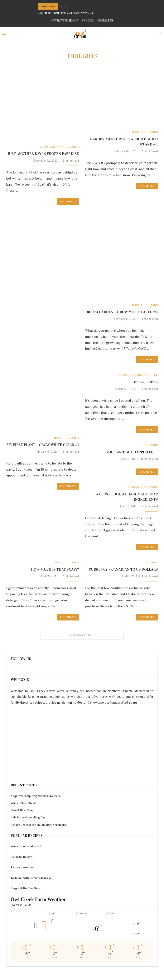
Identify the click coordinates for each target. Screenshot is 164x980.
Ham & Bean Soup (22, 811)
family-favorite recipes (27, 703)
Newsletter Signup (64, 21)
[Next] (65, 6)
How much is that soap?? (55, 570)
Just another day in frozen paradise (43, 154)
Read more (68, 201)
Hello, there (145, 382)
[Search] (160, 34)
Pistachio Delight (21, 858)
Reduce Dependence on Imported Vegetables (39, 826)
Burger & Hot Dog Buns (26, 889)
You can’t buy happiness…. (132, 452)
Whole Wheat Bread (23, 804)
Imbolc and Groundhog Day (28, 818)
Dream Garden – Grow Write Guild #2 (122, 312)
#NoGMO (88, 21)
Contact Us (105, 21)
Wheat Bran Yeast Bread (26, 847)
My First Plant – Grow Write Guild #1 (43, 445)
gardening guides (70, 703)
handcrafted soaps (124, 703)
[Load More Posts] (82, 636)
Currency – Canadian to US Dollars (123, 570)
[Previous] (61, 6)
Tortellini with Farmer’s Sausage (31, 879)
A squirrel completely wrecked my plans (66, 13)
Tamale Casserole (22, 868)
